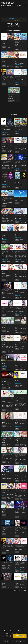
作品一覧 (6, 641)
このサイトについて (20, 631)
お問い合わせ (10, 633)
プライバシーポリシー (8, 631)
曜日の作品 (18, 641)
